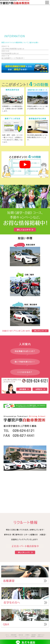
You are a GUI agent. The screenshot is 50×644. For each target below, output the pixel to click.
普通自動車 (14, 635)
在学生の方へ (41, 637)
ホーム (7, 635)
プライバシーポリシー (25, 638)
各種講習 (33, 637)
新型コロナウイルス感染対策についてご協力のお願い (20, 42)
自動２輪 (21, 635)
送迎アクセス (41, 635)
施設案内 (34, 635)
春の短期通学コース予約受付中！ (13, 58)
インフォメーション (24, 637)
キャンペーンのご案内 (12, 637)
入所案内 (27, 635)
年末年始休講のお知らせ (10, 53)
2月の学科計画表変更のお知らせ (13, 49)
